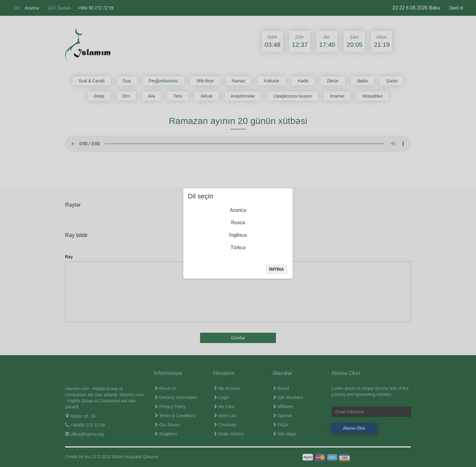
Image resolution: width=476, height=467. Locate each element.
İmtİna (277, 269)
